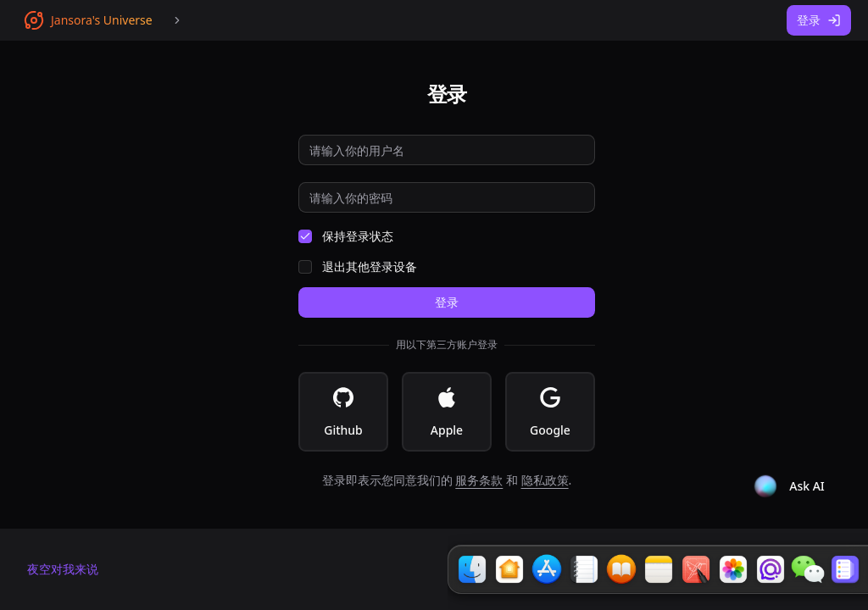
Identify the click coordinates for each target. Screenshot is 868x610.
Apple (447, 413)
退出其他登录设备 (370, 267)
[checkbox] (305, 236)
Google (550, 413)
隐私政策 (545, 480)
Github (343, 413)
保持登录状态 (358, 236)
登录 (819, 20)
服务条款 (479, 480)
